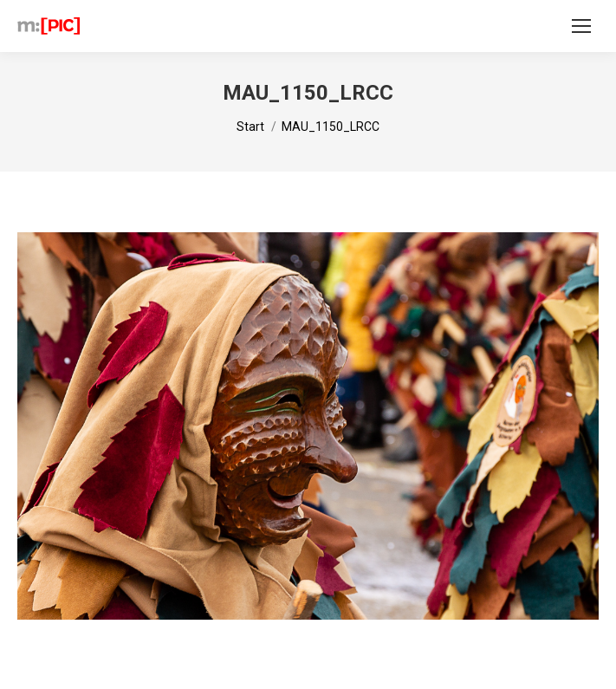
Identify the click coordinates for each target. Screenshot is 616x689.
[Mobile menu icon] (581, 26)
